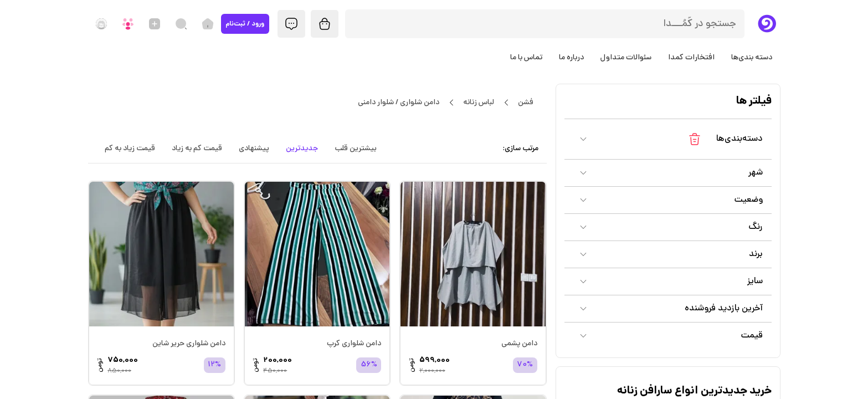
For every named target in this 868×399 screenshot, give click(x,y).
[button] (668, 139)
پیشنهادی (254, 149)
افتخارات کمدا (691, 58)
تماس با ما (526, 58)
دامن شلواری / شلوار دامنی (399, 103)
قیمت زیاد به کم (130, 149)
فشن (526, 103)
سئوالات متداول (626, 58)
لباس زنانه (479, 103)
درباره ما (571, 58)
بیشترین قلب (356, 149)
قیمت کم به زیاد (197, 149)
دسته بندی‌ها (752, 58)
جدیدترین (302, 149)
